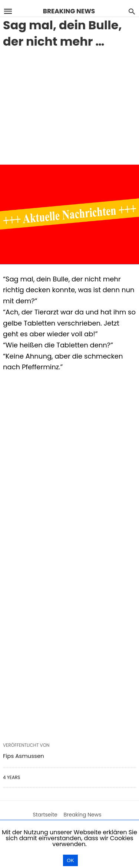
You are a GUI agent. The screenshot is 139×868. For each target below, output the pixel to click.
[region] (69, 105)
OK (70, 860)
